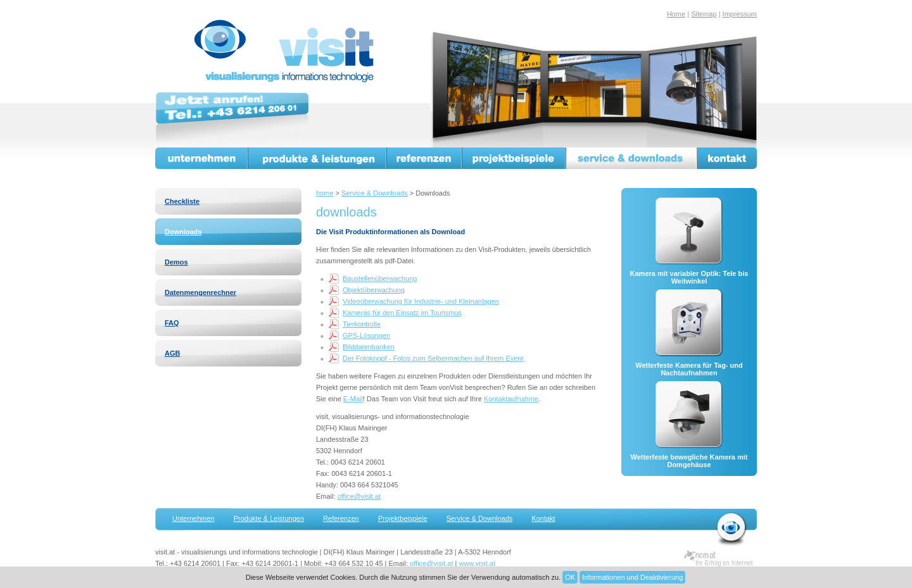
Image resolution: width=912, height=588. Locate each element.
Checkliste (182, 201)
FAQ (172, 323)
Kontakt (727, 158)
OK (570, 577)
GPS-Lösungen (366, 335)
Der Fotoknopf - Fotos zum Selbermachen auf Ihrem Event (433, 358)
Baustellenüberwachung (380, 278)
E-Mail (353, 399)
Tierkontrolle (362, 324)
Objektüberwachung (374, 290)
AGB (172, 353)
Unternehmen (202, 158)
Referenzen (425, 158)
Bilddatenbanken (369, 347)
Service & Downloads (375, 193)
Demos (176, 262)
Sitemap (704, 14)
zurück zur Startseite (732, 529)
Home (676, 14)
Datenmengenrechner (200, 292)
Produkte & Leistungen (318, 158)
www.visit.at (477, 563)
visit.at (286, 51)
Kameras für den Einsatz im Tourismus (402, 313)
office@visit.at (359, 496)
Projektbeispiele (514, 158)
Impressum (740, 14)
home (325, 193)
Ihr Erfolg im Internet (724, 563)
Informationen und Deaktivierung (632, 577)
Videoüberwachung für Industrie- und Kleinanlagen (421, 301)
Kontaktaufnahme (511, 399)
